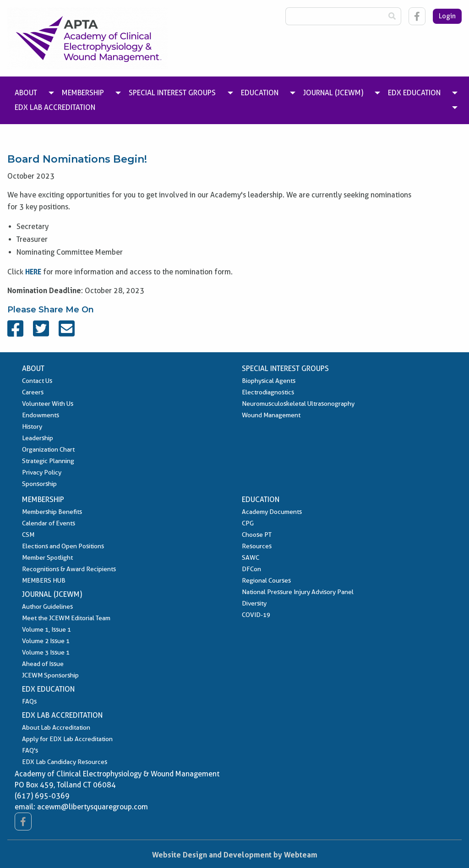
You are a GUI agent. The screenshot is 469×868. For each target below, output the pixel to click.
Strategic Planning (48, 461)
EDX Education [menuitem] (414, 93)
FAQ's (30, 750)
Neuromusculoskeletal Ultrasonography (298, 404)
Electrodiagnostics (268, 392)
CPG (248, 523)
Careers (33, 392)
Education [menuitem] (260, 93)
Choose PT (257, 535)
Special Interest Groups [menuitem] (172, 93)
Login (447, 16)
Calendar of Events (49, 523)
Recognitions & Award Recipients (69, 569)
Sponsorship (39, 484)
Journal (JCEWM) (52, 594)
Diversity (254, 603)
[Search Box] (334, 16)
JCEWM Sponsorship (50, 675)
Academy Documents (272, 512)
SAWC (251, 557)
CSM (28, 535)
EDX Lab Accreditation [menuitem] (55, 107)
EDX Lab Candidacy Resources (65, 762)
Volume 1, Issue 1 (46, 629)
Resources (257, 546)
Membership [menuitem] (83, 93)
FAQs (29, 701)
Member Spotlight (47, 557)
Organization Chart (48, 449)
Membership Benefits (52, 512)
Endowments (41, 415)
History (32, 426)
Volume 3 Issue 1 (46, 652)
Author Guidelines (47, 606)
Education (261, 500)
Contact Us (37, 381)
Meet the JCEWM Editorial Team (66, 618)
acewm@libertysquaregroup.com (93, 807)
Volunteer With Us (48, 404)
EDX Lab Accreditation (62, 715)
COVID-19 (256, 615)
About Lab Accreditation (56, 727)
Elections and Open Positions (63, 546)
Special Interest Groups (285, 368)
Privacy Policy (42, 472)
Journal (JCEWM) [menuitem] (333, 93)
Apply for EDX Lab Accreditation (67, 739)
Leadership (38, 438)
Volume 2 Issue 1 (46, 641)
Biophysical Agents (269, 381)
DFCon (251, 569)
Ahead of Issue (43, 664)
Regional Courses (266, 580)
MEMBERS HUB (44, 580)
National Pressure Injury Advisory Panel (298, 592)
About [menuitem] (26, 93)
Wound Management (271, 415)
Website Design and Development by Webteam (235, 855)
